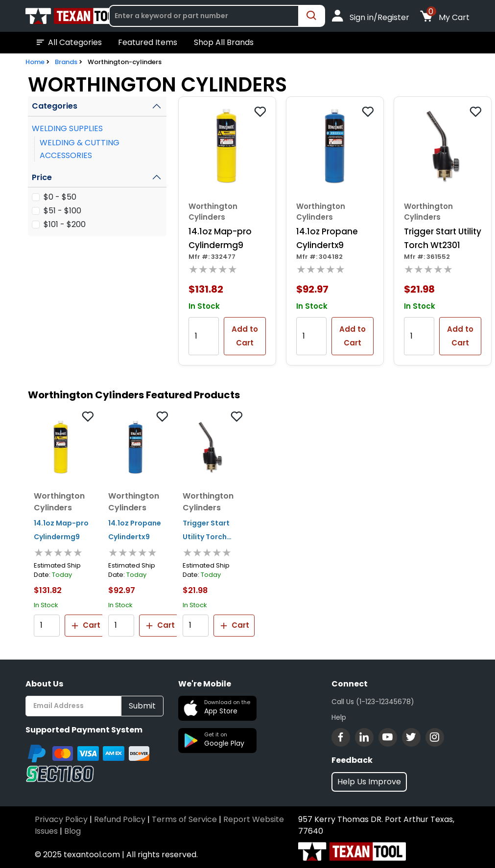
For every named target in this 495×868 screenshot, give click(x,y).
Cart (85, 625)
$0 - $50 (60, 197)
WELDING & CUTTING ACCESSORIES (80, 149)
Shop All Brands (224, 42)
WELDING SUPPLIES (67, 128)
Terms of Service (184, 819)
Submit (142, 706)
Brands (66, 62)
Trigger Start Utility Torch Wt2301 (443, 238)
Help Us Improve (369, 782)
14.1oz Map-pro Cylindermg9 (220, 238)
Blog (72, 831)
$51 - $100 (62, 211)
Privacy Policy (61, 819)
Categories (55, 106)
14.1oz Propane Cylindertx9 (327, 238)
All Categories (68, 43)
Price (42, 177)
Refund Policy (120, 819)
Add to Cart (245, 336)
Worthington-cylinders (125, 62)
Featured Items (148, 42)
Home (35, 62)
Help (339, 717)
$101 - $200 (65, 224)
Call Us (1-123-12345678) (373, 702)
